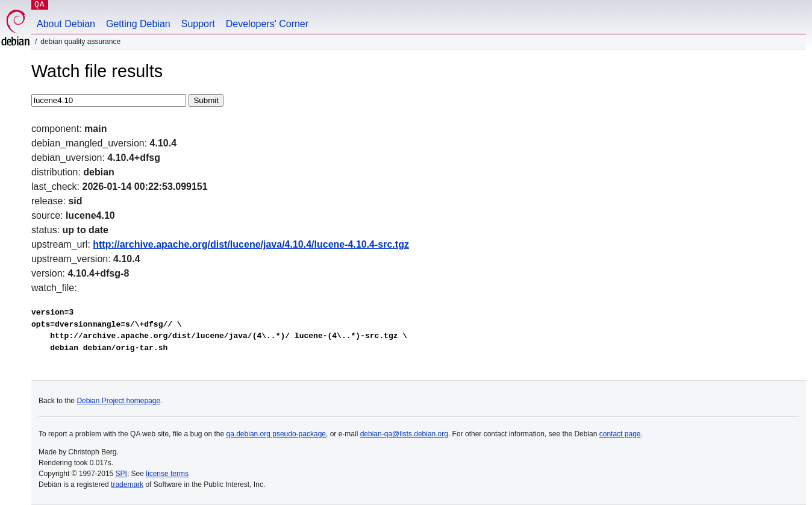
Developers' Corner (267, 24)
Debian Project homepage (118, 401)
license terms (167, 474)
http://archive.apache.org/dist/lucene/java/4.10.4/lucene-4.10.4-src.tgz (251, 244)
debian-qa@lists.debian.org (404, 434)
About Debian (66, 24)
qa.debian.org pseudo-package (276, 434)
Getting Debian (138, 24)
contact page (620, 434)
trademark (127, 485)
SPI (121, 474)
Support (198, 24)
